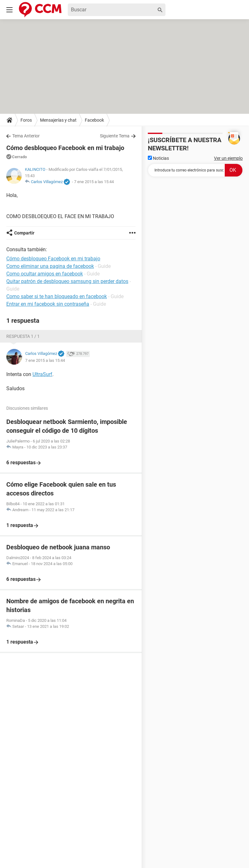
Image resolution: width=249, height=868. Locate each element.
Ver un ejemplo (228, 158)
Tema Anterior (26, 136)
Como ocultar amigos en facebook (45, 274)
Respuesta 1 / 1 (23, 336)
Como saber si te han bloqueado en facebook (57, 296)
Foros (26, 120)
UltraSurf (42, 374)
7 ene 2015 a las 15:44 (94, 182)
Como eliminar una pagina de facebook (50, 266)
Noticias (158, 158)
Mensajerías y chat (58, 120)
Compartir (24, 233)
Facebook (94, 120)
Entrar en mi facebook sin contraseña (48, 304)
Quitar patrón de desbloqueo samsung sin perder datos (67, 281)
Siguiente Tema (115, 136)
